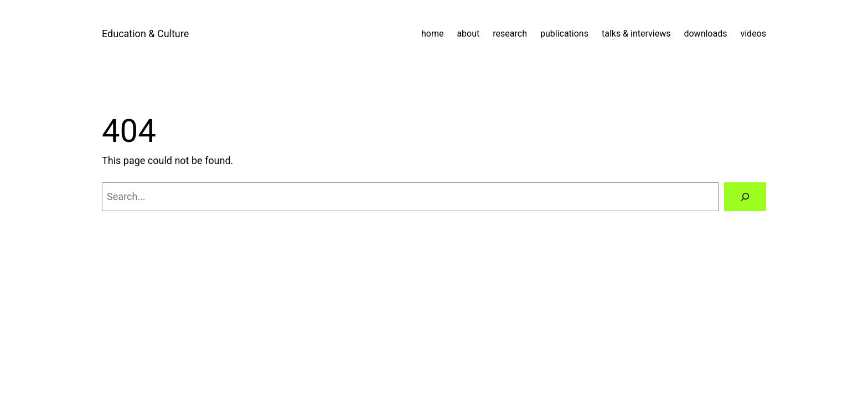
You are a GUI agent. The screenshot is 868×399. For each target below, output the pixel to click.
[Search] (745, 197)
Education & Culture (145, 34)
